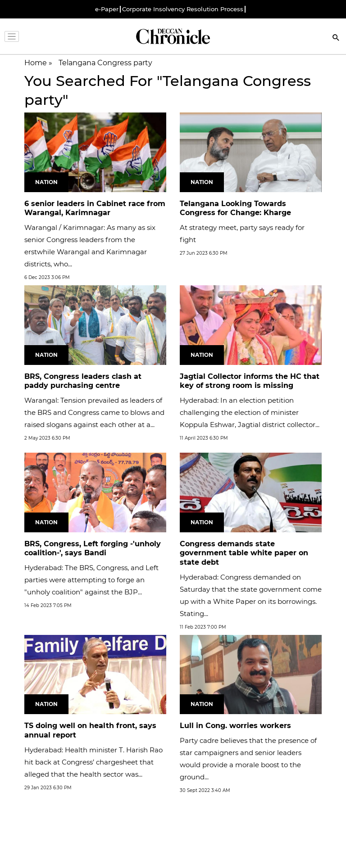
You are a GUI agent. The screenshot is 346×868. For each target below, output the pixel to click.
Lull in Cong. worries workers (235, 726)
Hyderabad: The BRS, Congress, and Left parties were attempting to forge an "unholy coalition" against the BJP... (91, 580)
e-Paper (107, 9)
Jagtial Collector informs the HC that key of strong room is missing (250, 381)
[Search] (336, 38)
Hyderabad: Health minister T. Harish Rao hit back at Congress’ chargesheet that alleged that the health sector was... (93, 762)
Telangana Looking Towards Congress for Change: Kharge (235, 208)
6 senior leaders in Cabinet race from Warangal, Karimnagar (95, 208)
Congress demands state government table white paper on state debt (244, 553)
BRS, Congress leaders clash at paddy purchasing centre (83, 381)
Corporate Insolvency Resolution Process (183, 9)
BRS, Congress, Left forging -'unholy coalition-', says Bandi (93, 549)
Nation (46, 182)
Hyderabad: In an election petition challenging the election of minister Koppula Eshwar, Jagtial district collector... (250, 412)
